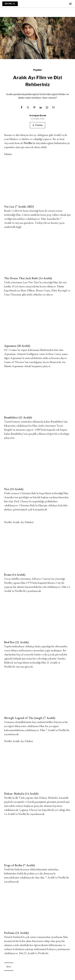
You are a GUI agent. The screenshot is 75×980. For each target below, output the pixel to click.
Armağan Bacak (38, 115)
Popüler (38, 70)
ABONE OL (10, 4)
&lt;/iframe (37, 550)
